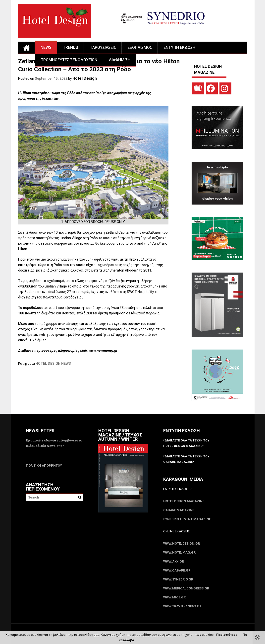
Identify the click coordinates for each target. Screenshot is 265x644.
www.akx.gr (174, 561)
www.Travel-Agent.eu (182, 606)
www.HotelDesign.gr (182, 543)
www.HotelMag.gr (179, 552)
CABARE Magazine (179, 510)
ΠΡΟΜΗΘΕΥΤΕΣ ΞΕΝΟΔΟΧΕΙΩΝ (69, 60)
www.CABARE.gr (177, 570)
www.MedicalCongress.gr (186, 588)
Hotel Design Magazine (184, 501)
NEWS (46, 47)
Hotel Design (85, 78)
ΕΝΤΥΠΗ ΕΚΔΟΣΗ (179, 47)
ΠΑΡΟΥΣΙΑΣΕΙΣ (103, 47)
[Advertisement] (109, 391)
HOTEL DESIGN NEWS (53, 363)
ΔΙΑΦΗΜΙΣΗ (120, 60)
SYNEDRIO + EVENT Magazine (187, 519)
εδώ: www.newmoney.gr (99, 351)
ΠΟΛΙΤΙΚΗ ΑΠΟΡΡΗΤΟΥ (44, 465)
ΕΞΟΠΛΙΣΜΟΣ (140, 47)
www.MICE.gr (174, 597)
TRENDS (71, 47)
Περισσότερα (227, 635)
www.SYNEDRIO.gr (178, 579)
